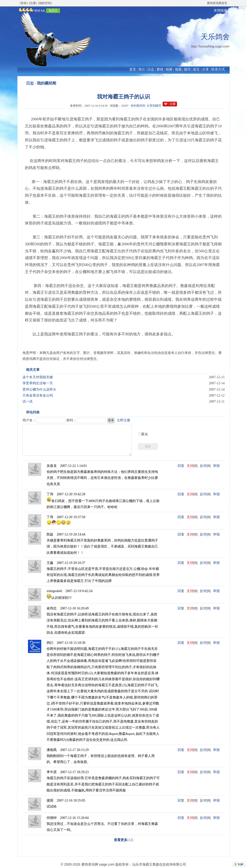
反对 (203, 466)
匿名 (145, 434)
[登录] (24, 3)
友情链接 (220, 10)
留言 (196, 69)
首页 (133, 69)
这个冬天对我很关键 (38, 377)
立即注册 (123, 420)
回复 (181, 466)
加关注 (53, 11)
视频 (178, 69)
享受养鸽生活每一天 (38, 383)
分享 (206, 69)
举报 (216, 466)
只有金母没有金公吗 (38, 395)
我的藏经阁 (47, 83)
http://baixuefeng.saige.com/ (210, 46)
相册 (169, 69)
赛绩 (160, 69)
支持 (190, 466)
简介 (142, 69)
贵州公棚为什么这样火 (39, 389)
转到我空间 (138, 106)
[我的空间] (45, 3)
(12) (123, 840)
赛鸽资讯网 (90, 864)
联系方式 (218, 69)
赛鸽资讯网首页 (217, 3)
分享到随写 (154, 106)
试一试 (27, 401)
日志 (151, 69)
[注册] (33, 3)
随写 (187, 69)
